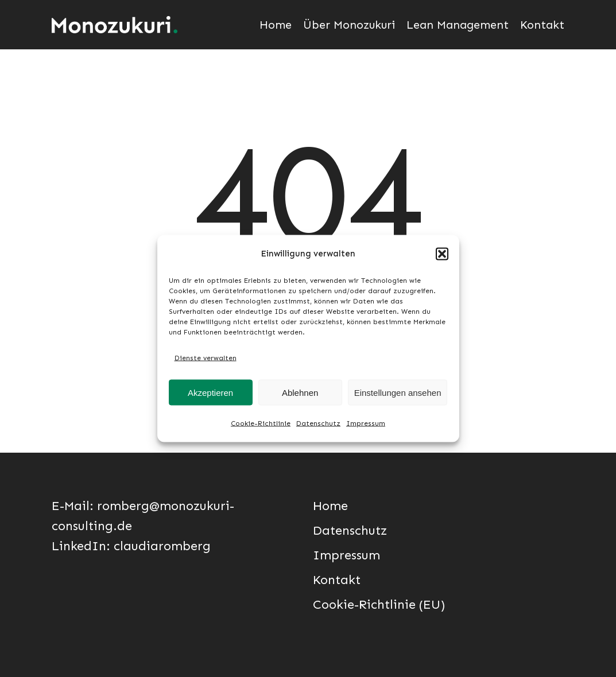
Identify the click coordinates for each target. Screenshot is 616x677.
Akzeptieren (210, 392)
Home (330, 506)
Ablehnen (300, 392)
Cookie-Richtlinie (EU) (379, 604)
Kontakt (337, 580)
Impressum (366, 423)
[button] (442, 254)
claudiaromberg (162, 546)
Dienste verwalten (206, 358)
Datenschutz (318, 423)
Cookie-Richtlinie (261, 423)
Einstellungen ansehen (398, 392)
